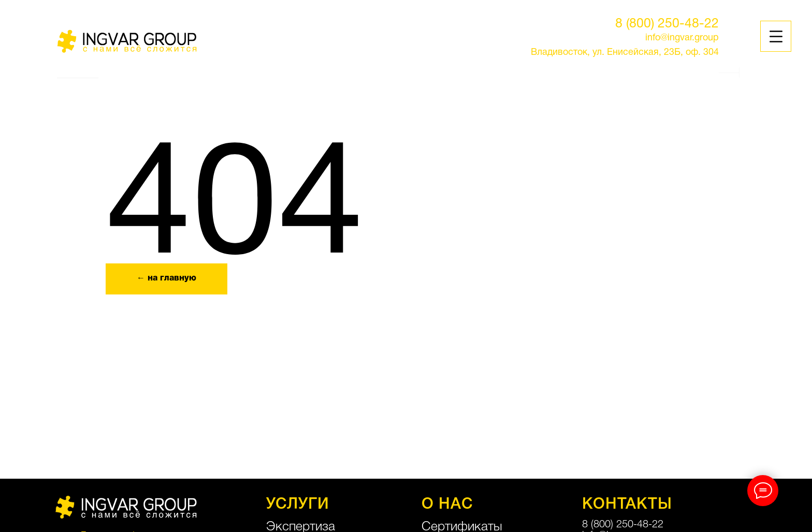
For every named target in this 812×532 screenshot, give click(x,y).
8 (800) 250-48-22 (667, 24)
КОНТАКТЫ (627, 505)
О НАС (447, 505)
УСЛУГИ (298, 505)
